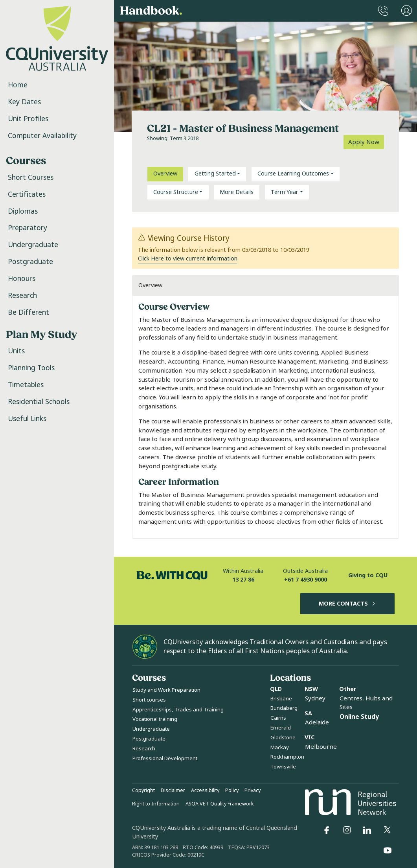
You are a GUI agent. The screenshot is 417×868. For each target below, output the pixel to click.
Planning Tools (31, 368)
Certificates (27, 194)
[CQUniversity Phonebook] (383, 11)
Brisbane (281, 699)
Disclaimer (173, 790)
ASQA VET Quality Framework (220, 804)
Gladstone (283, 738)
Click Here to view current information (188, 259)
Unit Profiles (28, 119)
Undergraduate (33, 245)
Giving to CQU (368, 575)
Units (16, 351)
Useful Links (27, 419)
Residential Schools (39, 402)
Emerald (281, 728)
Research (22, 295)
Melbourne (321, 747)
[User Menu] (407, 11)
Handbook (151, 11)
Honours (22, 279)
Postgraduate (30, 262)
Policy (232, 790)
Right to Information (156, 804)
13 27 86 (243, 580)
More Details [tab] (237, 192)
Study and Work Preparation (166, 690)
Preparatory (28, 228)
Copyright (143, 790)
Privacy (253, 790)
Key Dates (24, 102)
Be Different (28, 312)
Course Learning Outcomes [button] (293, 174)
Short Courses (31, 177)
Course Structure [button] (176, 192)
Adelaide (317, 722)
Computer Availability (42, 136)
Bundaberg (284, 708)
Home (18, 85)
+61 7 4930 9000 (306, 580)
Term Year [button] (285, 192)
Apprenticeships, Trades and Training (178, 710)
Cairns (278, 718)
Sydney (315, 698)
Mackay (280, 747)
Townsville (283, 767)
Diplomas (23, 211)
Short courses (149, 700)
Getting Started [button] (215, 174)
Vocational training (155, 719)
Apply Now (364, 142)
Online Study (359, 717)
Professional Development (165, 758)
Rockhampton (287, 757)
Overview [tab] (165, 174)
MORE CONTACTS (348, 604)
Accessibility (205, 790)
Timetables (26, 385)
